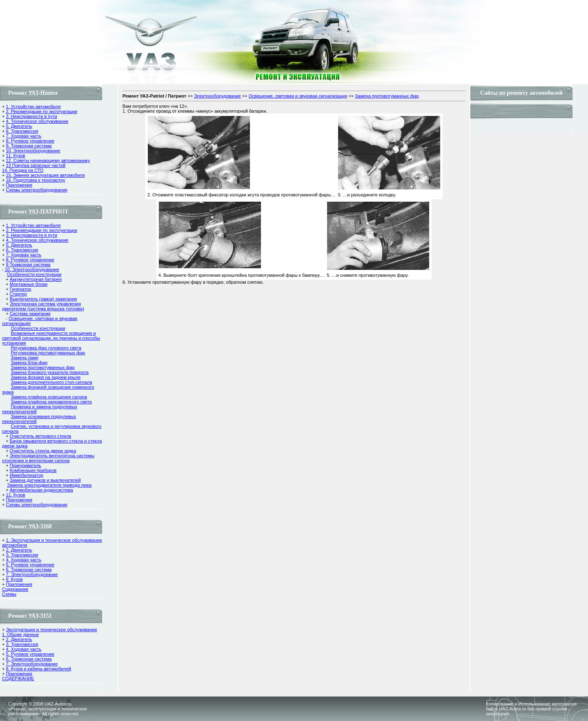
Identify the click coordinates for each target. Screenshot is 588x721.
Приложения (19, 185)
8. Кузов (14, 579)
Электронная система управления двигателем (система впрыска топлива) (43, 306)
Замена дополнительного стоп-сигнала (51, 382)
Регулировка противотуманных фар (48, 353)
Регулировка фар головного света (46, 348)
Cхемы (9, 594)
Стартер (18, 294)
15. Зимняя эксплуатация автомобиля (45, 175)
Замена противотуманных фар (43, 367)
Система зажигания (30, 314)
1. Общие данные (20, 634)
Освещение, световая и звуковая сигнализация (298, 96)
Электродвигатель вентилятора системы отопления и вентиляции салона (48, 458)
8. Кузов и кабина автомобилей (38, 669)
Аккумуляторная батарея (36, 279)
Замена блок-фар (29, 363)
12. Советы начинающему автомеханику (48, 160)
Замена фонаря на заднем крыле (46, 377)
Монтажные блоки (29, 284)
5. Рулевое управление (30, 565)
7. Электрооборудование (32, 574)
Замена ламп (24, 358)
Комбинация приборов (33, 470)
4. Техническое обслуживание (37, 121)
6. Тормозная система (29, 570)
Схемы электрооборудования (36, 190)
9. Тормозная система (29, 146)
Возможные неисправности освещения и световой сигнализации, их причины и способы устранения (51, 338)
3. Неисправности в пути (31, 116)
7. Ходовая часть (23, 136)
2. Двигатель (19, 550)
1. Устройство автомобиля (33, 107)
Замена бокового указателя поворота (49, 372)
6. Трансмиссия (22, 131)
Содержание (15, 589)
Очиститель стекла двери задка (43, 451)
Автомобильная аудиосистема (41, 490)
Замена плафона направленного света (51, 402)
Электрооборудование (217, 96)
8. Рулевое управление (30, 141)
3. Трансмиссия (22, 555)
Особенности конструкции (34, 274)
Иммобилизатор (27, 475)
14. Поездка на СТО (23, 170)
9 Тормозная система (28, 265)
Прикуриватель (26, 465)
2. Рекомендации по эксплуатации (41, 111)
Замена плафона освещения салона (49, 397)
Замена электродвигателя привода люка (49, 485)
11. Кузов (15, 156)
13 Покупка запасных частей (36, 165)
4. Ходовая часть (23, 560)
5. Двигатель (19, 126)
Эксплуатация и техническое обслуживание (51, 630)
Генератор (21, 289)
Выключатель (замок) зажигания (43, 299)
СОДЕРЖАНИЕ (18, 679)
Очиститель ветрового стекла (41, 436)
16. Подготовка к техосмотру (35, 180)
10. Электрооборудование (33, 151)
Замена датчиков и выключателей (45, 480)
